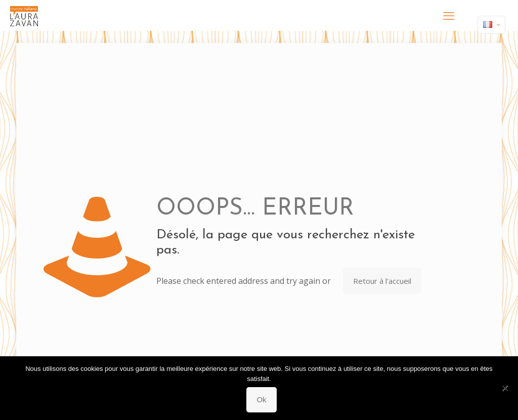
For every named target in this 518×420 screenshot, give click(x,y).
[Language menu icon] (491, 25)
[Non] (505, 388)
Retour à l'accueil (382, 281)
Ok (261, 400)
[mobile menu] (449, 15)
